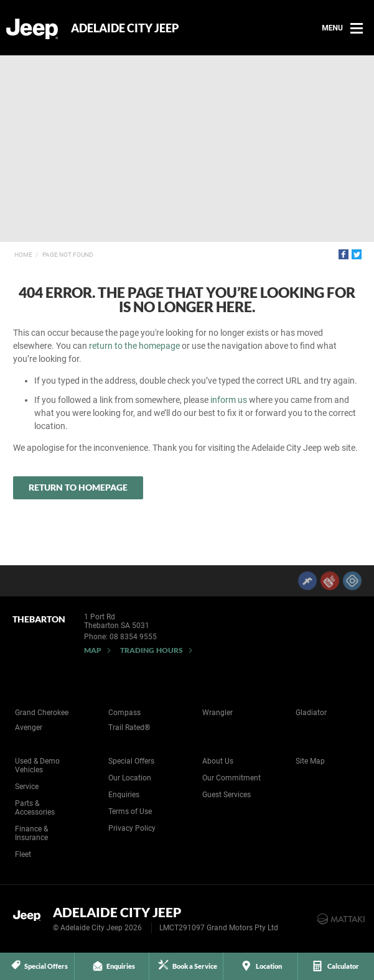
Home (23, 255)
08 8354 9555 (133, 637)
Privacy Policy (132, 828)
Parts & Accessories (35, 808)
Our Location (130, 778)
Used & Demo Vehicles (37, 765)
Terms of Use (130, 811)
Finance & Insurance (31, 833)
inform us (229, 400)
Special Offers (131, 761)
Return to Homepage (78, 487)
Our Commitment (231, 778)
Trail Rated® (129, 728)
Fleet (23, 854)
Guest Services (227, 795)
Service (27, 787)
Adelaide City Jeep (125, 28)
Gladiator (311, 713)
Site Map (310, 761)
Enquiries (124, 795)
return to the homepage (134, 346)
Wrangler (217, 713)
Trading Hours (152, 650)
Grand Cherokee (42, 713)
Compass (124, 713)
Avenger (29, 728)
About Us (218, 761)
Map (93, 650)
